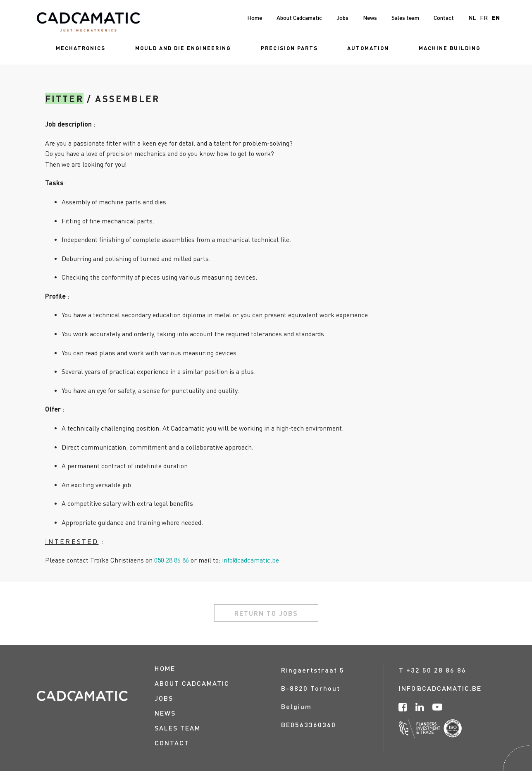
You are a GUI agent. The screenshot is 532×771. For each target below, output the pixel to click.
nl (472, 17)
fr (484, 17)
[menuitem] (81, 48)
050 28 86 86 (172, 560)
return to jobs (266, 613)
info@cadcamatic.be (250, 560)
